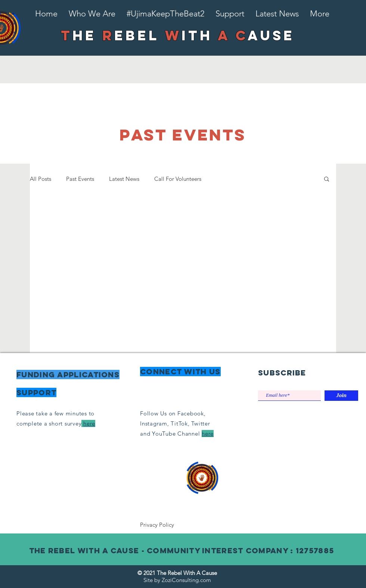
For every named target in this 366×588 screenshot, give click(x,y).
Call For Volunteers (178, 179)
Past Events (80, 179)
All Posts (41, 179)
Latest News (124, 179)
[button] (327, 180)
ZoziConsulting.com (186, 580)
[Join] (341, 396)
